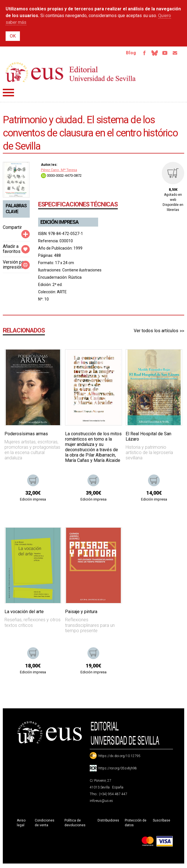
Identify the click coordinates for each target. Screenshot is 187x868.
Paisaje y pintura (81, 613)
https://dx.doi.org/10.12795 (119, 758)
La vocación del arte (24, 613)
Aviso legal (21, 824)
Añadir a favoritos (12, 250)
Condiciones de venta (45, 824)
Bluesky (151, 54)
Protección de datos (136, 824)
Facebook (139, 54)
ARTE (62, 293)
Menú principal (8, 94)
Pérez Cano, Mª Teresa (59, 172)
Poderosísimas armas (26, 435)
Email (174, 54)
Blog (124, 54)
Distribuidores (108, 822)
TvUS (162, 54)
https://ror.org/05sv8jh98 (118, 770)
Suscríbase (161, 822)
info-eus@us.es (101, 802)
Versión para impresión (15, 266)
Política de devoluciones (75, 824)
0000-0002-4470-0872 (61, 177)
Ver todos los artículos (156, 332)
